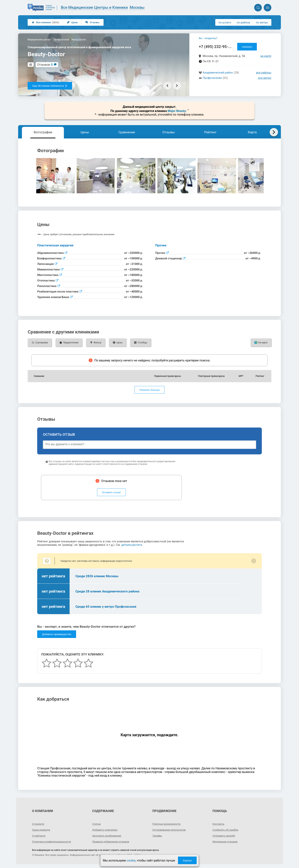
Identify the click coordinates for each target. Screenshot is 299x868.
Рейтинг (210, 132)
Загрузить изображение (107, 836)
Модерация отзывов (225, 842)
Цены (72, 22)
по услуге (225, 22)
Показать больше (149, 390)
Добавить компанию (105, 830)
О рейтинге (39, 836)
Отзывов (45, 65)
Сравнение (127, 132)
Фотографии (43, 132)
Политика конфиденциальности (52, 842)
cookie (131, 860)
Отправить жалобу (224, 836)
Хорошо (187, 860)
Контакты (219, 824)
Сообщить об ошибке (226, 830)
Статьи (97, 824)
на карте (266, 56)
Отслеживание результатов (170, 830)
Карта (252, 132)
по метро (262, 22)
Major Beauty (177, 111)
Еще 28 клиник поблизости (50, 86)
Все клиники (45, 22)
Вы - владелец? (208, 38)
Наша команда (41, 830)
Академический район (218, 73)
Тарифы (157, 836)
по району (243, 22)
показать (247, 47)
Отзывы (92, 22)
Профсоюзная (212, 78)
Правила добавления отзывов (111, 842)
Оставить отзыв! (111, 492)
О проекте (38, 824)
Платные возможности (167, 824)
